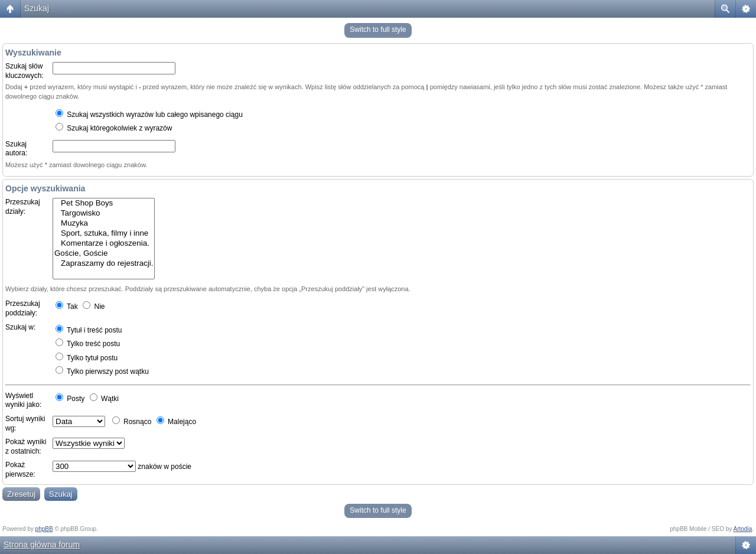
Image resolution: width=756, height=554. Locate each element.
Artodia (743, 529)
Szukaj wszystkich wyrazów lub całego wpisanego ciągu (149, 115)
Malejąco (176, 422)
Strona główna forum (42, 545)
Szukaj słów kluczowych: (25, 71)
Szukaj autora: (16, 149)
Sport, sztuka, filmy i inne (104, 234)
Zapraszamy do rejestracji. (104, 264)
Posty (70, 399)
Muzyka (104, 224)
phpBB (44, 529)
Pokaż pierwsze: (20, 470)
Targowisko (104, 214)
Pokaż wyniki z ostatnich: (26, 447)
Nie (94, 307)
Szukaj (37, 8)
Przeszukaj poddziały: (23, 308)
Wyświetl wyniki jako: (23, 400)
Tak (67, 307)
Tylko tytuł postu (87, 358)
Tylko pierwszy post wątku (102, 371)
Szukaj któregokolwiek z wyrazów (114, 128)
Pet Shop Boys (104, 203)
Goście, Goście (104, 254)
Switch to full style (378, 30)
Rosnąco (132, 422)
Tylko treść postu (88, 344)
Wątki (104, 399)
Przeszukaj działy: (23, 207)
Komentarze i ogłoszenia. (104, 244)
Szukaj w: (20, 327)
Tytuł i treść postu (89, 330)
